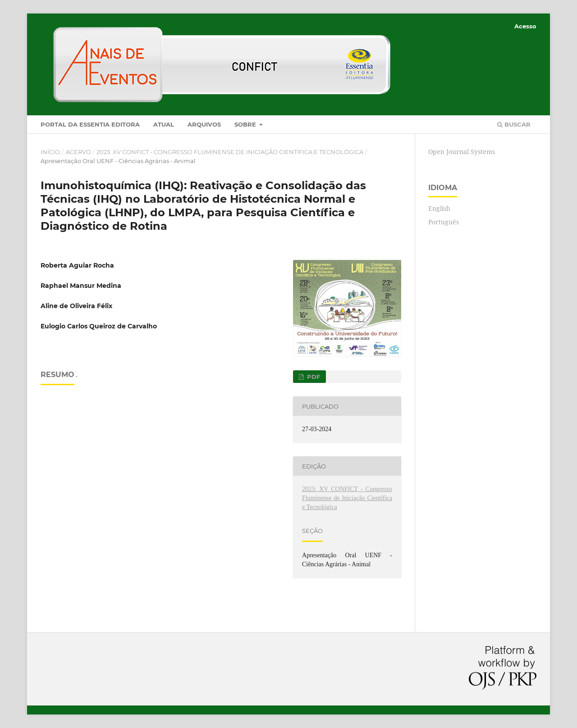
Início (50, 152)
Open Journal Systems (462, 152)
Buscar (514, 124)
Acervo (78, 152)
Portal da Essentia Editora (90, 124)
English (439, 208)
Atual (164, 124)
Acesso (525, 26)
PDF (313, 377)
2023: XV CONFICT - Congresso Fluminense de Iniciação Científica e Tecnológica (230, 152)
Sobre (246, 124)
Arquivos (204, 124)
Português (444, 222)
